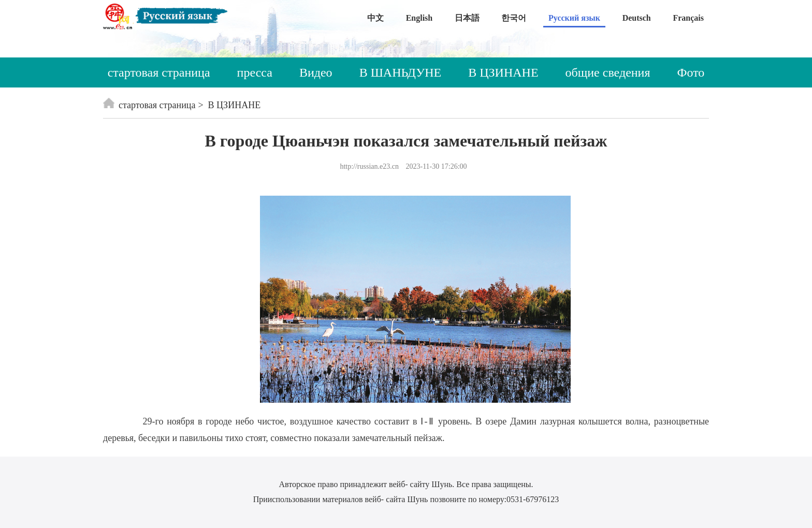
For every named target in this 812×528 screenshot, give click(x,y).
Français (688, 18)
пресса (255, 72)
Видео (316, 72)
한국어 (514, 18)
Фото (691, 72)
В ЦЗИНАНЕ (503, 72)
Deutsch (637, 18)
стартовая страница (159, 72)
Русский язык (574, 18)
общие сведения (608, 72)
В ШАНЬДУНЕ (401, 72)
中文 (375, 18)
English (419, 18)
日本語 (467, 18)
